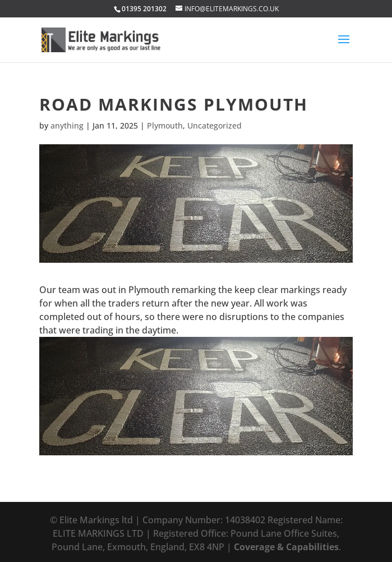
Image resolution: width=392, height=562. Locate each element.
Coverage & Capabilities (286, 547)
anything (67, 125)
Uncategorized (215, 125)
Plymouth (165, 125)
